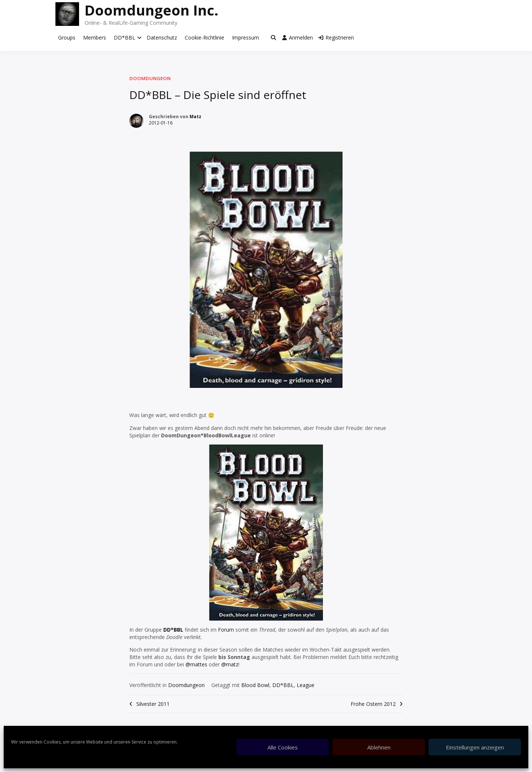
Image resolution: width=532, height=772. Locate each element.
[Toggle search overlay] (273, 38)
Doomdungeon (150, 78)
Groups (67, 37)
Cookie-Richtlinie (204, 37)
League (306, 685)
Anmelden (298, 37)
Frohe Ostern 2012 (373, 704)
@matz (230, 664)
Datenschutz (162, 37)
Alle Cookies (283, 747)
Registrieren (336, 37)
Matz (195, 117)
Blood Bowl (255, 685)
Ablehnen (379, 747)
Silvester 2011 (153, 704)
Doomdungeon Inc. (151, 10)
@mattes (196, 664)
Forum (226, 630)
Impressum (245, 37)
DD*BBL (125, 37)
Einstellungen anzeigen (475, 747)
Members (95, 37)
